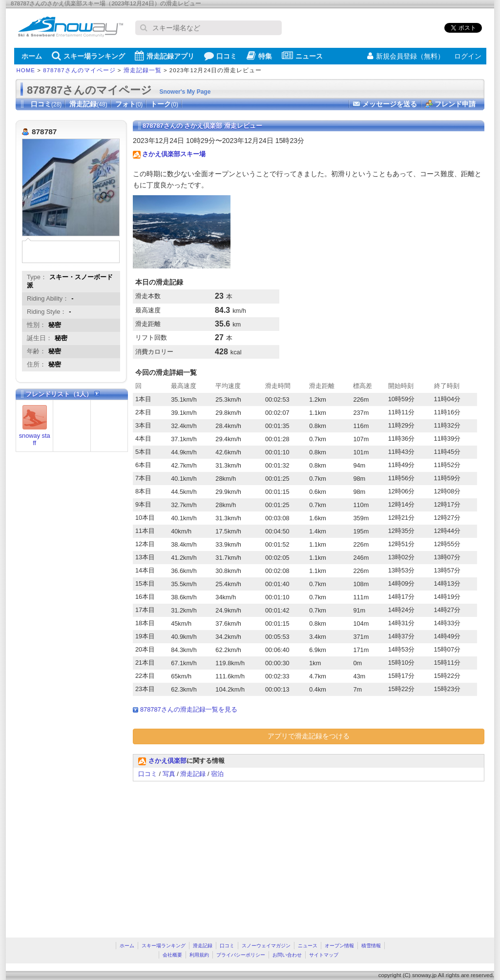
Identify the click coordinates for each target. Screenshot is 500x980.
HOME (26, 70)
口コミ (220, 56)
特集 (259, 56)
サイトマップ (324, 955)
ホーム (32, 56)
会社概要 (172, 955)
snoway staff (35, 439)
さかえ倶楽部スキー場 (174, 154)
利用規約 (199, 955)
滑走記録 (88, 104)
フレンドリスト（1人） (62, 394)
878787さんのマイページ (79, 70)
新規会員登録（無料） (406, 56)
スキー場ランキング (88, 56)
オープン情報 (339, 946)
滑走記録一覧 (143, 70)
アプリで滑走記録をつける (309, 736)
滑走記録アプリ (165, 56)
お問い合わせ (287, 955)
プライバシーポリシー (241, 955)
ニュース (302, 56)
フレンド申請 (455, 104)
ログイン (468, 56)
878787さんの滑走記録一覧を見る (189, 709)
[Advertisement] (215, 855)
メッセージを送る (390, 104)
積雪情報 (371, 946)
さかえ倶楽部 (167, 761)
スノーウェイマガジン (266, 946)
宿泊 (217, 774)
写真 (169, 774)
